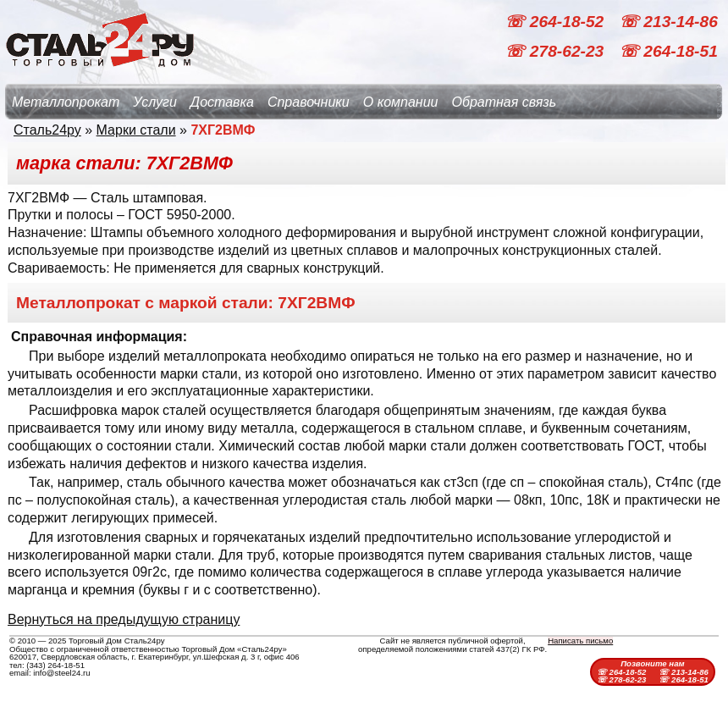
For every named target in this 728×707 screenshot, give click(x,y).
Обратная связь (504, 102)
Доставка (222, 102)
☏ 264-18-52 (556, 22)
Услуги (155, 102)
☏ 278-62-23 (556, 51)
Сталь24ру (47, 130)
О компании (401, 102)
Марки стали (136, 130)
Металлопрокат (66, 102)
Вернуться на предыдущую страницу (124, 619)
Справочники (309, 102)
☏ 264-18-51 (668, 51)
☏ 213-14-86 (668, 22)
